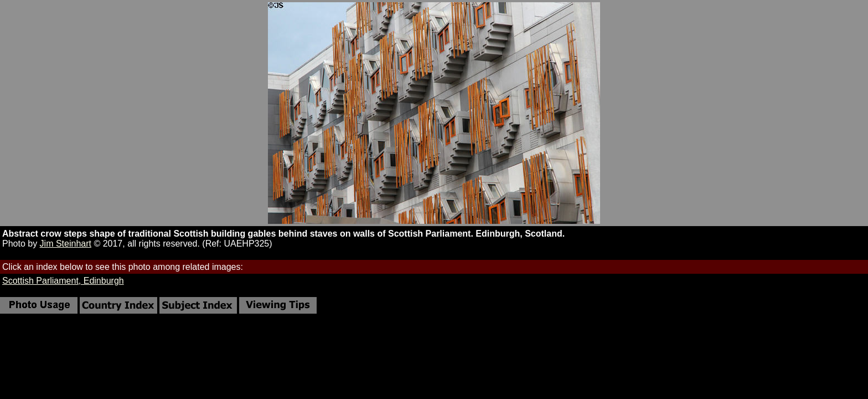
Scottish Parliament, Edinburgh (63, 281)
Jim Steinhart (66, 244)
